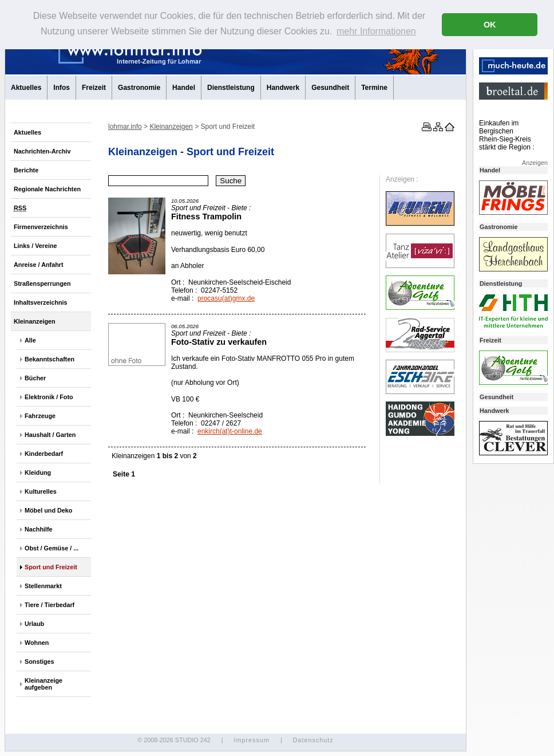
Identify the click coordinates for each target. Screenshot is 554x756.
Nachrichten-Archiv (42, 151)
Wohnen (37, 643)
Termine (374, 88)
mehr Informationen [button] (376, 31)
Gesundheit (330, 88)
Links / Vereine (35, 246)
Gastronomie (139, 88)
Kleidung (38, 472)
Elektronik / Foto (49, 397)
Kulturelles (41, 491)
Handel (184, 88)
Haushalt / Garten (50, 435)
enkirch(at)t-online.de (230, 431)
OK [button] (490, 25)
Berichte (26, 170)
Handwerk (283, 88)
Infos (62, 88)
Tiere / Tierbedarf (50, 605)
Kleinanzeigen (35, 321)
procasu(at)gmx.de (226, 298)
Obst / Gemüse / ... (52, 548)
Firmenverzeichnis (41, 227)
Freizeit (94, 88)
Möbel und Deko (48, 510)
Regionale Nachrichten (47, 189)
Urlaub (34, 624)
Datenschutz (313, 740)
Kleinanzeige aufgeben (43, 684)
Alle (30, 340)
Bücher (35, 378)
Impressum (251, 740)
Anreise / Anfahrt (39, 265)
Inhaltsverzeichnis (41, 302)
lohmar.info (125, 127)
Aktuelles (26, 88)
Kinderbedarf (44, 454)
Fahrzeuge (40, 416)
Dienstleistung (231, 88)
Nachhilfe (39, 529)
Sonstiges (39, 661)
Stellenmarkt (43, 586)
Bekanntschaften (50, 359)
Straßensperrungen (42, 283)
